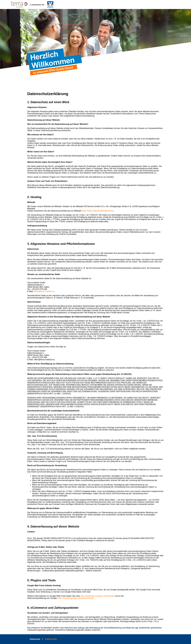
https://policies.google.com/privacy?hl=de (76, 598)
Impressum (35, 639)
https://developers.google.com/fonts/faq (98, 596)
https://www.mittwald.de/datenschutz (98, 211)
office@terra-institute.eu (44, 291)
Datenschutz (51, 639)
